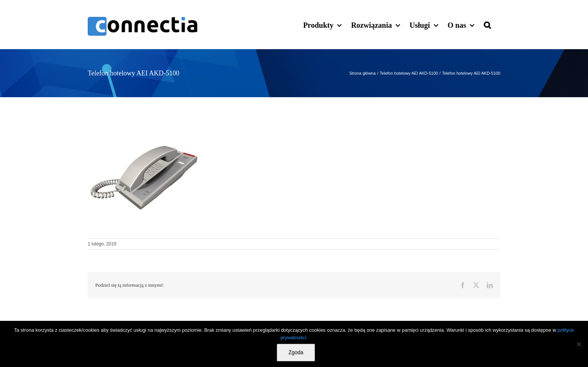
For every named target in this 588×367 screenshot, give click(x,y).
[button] (487, 24)
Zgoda (296, 352)
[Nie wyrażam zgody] (579, 344)
